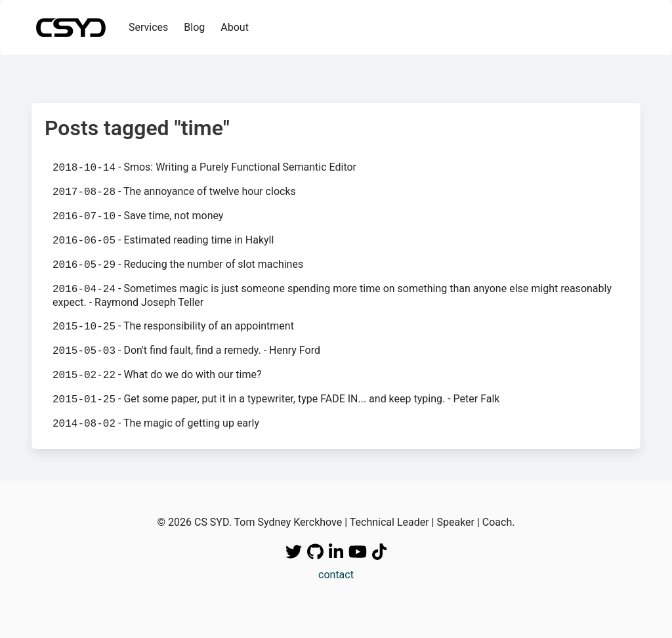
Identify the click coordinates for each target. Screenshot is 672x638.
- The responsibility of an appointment (173, 326)
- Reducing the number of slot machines (178, 265)
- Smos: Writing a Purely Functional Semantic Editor (204, 167)
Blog (194, 27)
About (235, 27)
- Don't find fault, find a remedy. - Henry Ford (186, 351)
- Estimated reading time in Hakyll (163, 240)
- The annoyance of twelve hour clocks (174, 192)
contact (336, 575)
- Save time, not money (138, 216)
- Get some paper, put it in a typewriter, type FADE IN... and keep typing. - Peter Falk (276, 399)
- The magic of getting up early (156, 423)
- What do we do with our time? (157, 375)
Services (148, 27)
